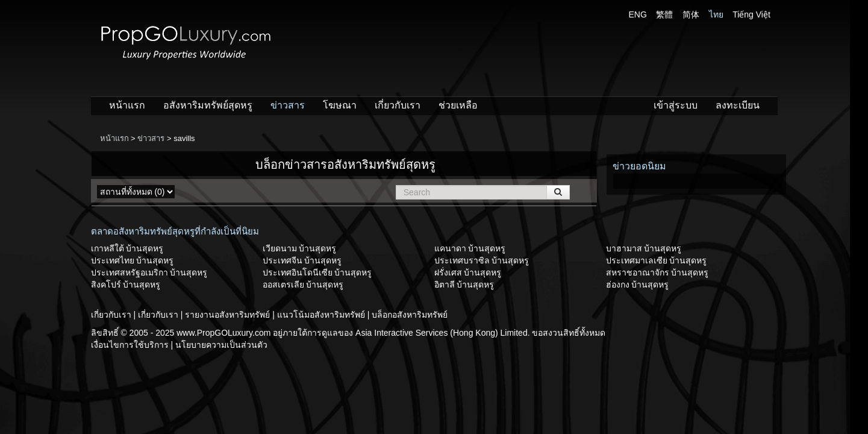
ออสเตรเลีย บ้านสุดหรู (303, 285)
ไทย (716, 14)
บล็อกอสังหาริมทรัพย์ (410, 315)
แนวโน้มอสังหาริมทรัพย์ (322, 315)
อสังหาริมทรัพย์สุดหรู (208, 105)
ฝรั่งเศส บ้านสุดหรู (468, 272)
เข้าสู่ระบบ (676, 105)
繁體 (664, 14)
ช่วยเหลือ (458, 105)
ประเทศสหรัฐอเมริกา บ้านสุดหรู (149, 272)
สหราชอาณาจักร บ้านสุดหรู (657, 272)
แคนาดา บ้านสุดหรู (470, 248)
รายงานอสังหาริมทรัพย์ (229, 315)
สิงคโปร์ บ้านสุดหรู (126, 285)
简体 (691, 14)
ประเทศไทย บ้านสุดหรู (133, 260)
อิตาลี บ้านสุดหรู (464, 285)
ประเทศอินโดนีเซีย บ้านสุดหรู (317, 272)
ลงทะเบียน (738, 105)
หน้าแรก (127, 105)
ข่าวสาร (288, 105)
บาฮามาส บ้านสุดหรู (644, 248)
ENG (638, 14)
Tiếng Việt (751, 14)
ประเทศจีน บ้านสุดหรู (302, 260)
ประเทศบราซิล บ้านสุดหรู (482, 260)
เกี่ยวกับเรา (398, 105)
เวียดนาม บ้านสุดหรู (300, 248)
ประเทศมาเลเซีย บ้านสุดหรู (657, 260)
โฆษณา (340, 105)
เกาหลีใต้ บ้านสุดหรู (127, 248)
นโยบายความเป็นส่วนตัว (221, 345)
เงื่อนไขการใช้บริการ (131, 345)
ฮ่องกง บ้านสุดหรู (638, 285)
